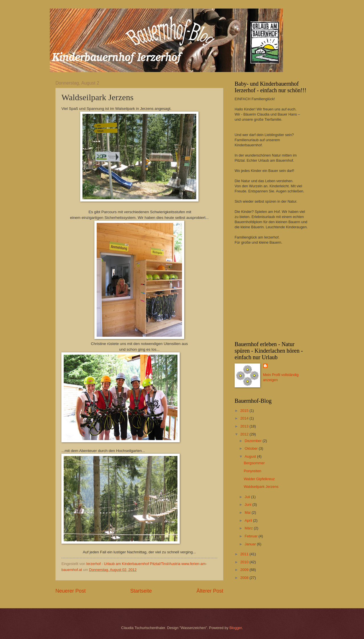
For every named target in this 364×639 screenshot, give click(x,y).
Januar (251, 544)
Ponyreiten (253, 471)
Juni (248, 505)
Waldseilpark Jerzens (261, 487)
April (249, 520)
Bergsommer (254, 463)
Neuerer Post (71, 591)
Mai (248, 512)
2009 (245, 570)
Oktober (252, 448)
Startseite (141, 591)
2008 (245, 578)
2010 (245, 562)
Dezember (254, 441)
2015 (245, 411)
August (251, 456)
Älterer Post (210, 591)
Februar (252, 536)
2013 (245, 426)
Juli (248, 497)
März (249, 528)
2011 (245, 554)
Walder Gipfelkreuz (259, 479)
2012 (245, 434)
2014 (245, 418)
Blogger (236, 628)
